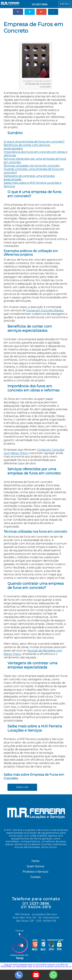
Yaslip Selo (20, 945)
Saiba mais (22, 787)
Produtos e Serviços (35, 872)
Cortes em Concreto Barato (45, 310)
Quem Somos (36, 866)
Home (36, 861)
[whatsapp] (53, 974)
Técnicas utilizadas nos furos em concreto (32, 166)
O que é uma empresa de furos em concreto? (34, 142)
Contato (36, 877)
